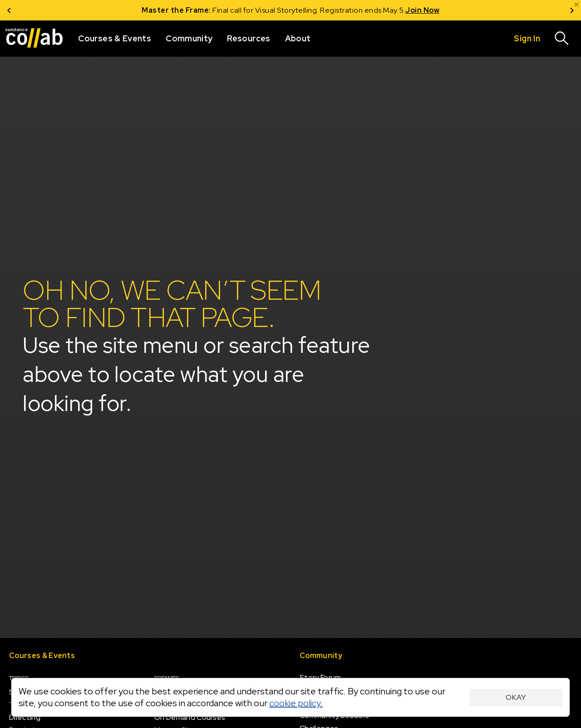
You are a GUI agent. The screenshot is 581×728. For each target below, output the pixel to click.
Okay (516, 697)
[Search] (562, 39)
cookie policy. (296, 703)
